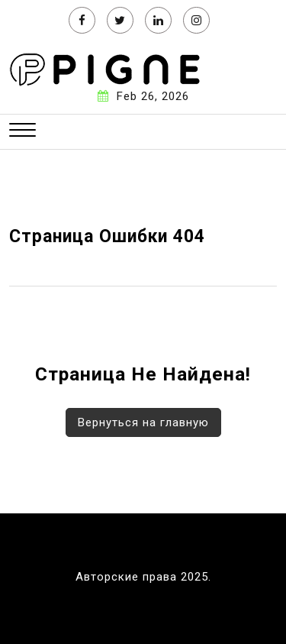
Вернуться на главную (143, 422)
